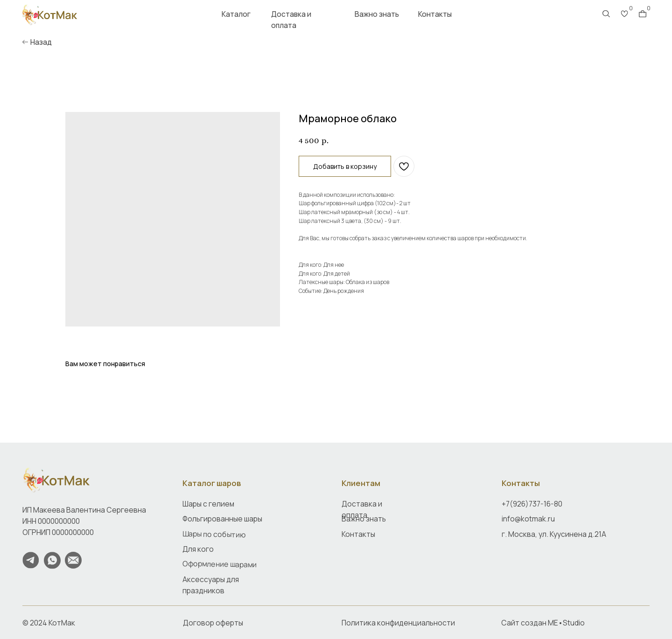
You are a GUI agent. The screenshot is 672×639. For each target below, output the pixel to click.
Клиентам (361, 483)
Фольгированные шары (222, 519)
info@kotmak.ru (528, 519)
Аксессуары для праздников (211, 585)
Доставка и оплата (291, 20)
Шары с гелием (208, 504)
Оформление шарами (220, 564)
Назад (41, 42)
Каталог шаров (212, 483)
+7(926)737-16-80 (532, 504)
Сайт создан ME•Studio (543, 623)
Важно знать (377, 14)
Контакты (435, 14)
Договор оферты (213, 623)
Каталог (236, 14)
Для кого (198, 549)
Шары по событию (214, 534)
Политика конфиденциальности (398, 623)
